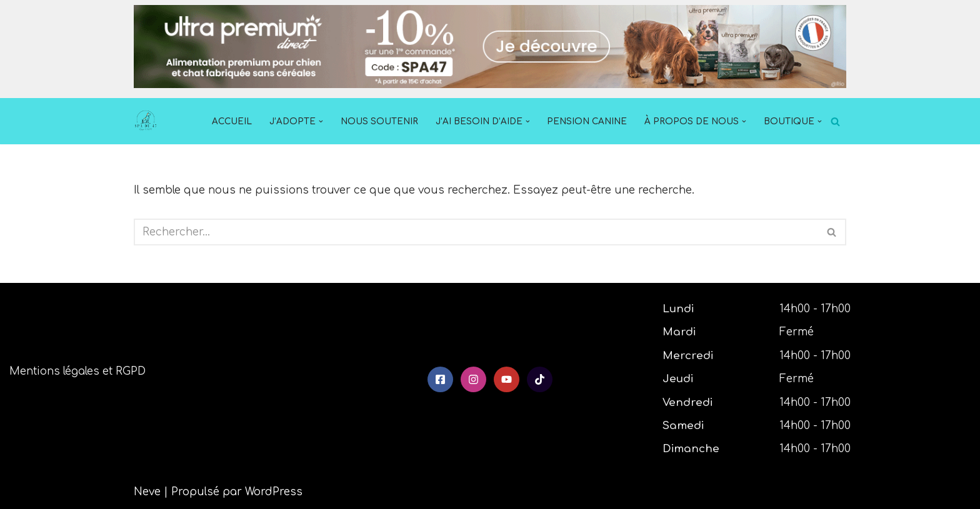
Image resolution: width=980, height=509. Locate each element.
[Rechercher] (835, 121)
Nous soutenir (379, 121)
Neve (147, 492)
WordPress (274, 492)
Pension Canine (587, 121)
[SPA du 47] (149, 121)
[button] (321, 121)
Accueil (232, 121)
